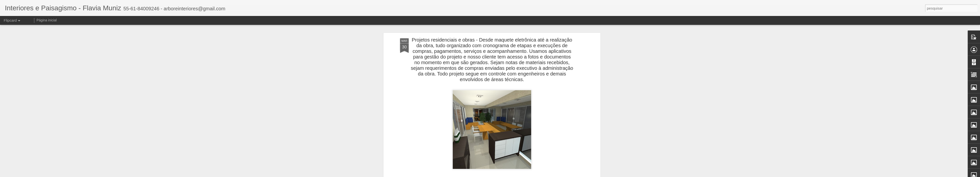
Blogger (509, 174)
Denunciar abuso (526, 174)
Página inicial (47, 20)
